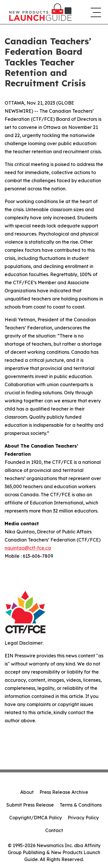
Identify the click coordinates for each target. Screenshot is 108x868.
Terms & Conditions (81, 805)
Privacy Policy (83, 818)
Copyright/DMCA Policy (36, 818)
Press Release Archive (64, 792)
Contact (54, 830)
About (27, 792)
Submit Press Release (30, 805)
